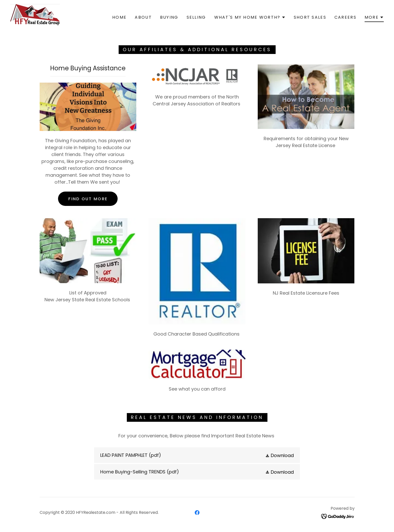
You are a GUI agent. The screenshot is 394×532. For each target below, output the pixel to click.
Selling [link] (196, 17)
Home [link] (119, 17)
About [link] (143, 17)
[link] (35, 17)
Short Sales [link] (310, 17)
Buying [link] (169, 17)
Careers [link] (345, 17)
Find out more (88, 199)
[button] (250, 17)
